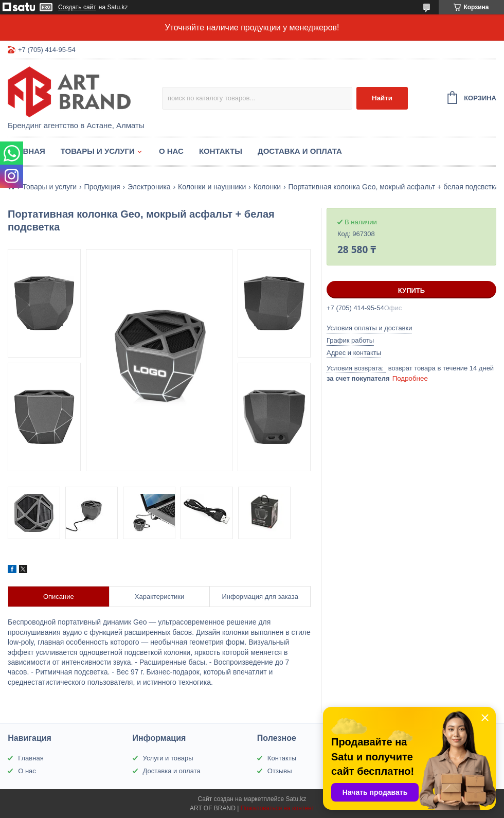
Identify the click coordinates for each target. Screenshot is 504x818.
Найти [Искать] (382, 98)
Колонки (267, 187)
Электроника (149, 187)
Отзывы (280, 771)
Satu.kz (296, 799)
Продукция (102, 187)
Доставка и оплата (300, 151)
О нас (171, 151)
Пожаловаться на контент (277, 808)
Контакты (221, 151)
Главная (26, 151)
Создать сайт (77, 7)
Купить (411, 290)
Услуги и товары (168, 758)
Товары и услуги (98, 151)
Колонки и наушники (212, 187)
